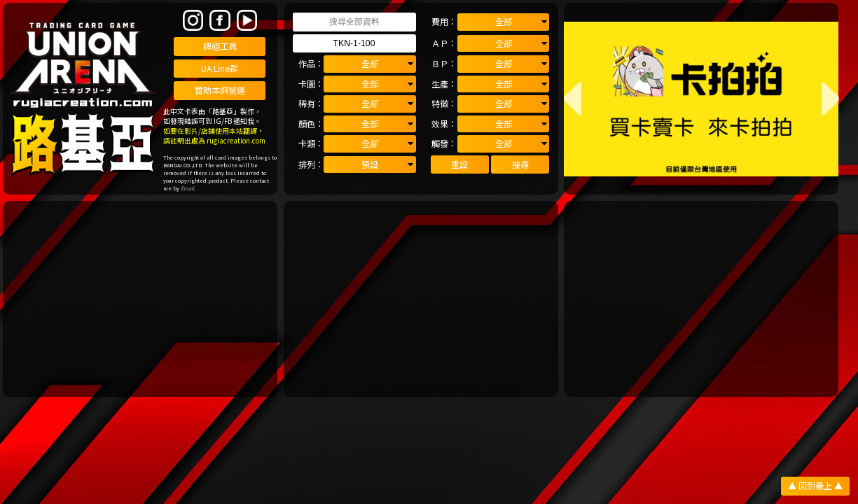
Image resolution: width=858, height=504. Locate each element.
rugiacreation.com (236, 141)
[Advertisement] (140, 299)
